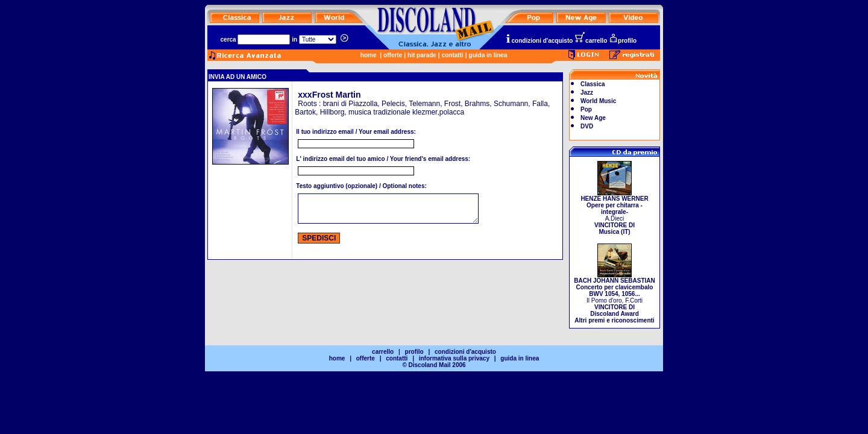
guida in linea (488, 55)
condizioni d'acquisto (539, 41)
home (369, 55)
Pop (586, 109)
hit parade (422, 55)
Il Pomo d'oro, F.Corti (614, 298)
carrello (591, 41)
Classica (593, 84)
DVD (587, 126)
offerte (393, 55)
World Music (598, 101)
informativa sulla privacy (454, 358)
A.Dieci (614, 212)
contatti (453, 55)
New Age (593, 118)
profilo (623, 41)
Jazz (587, 93)
